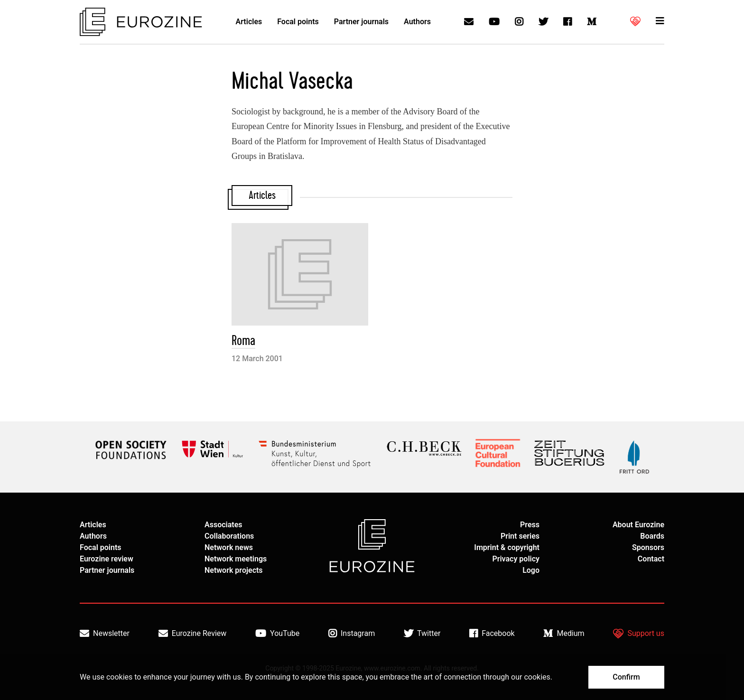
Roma (243, 341)
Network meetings (236, 559)
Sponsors (648, 547)
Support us (639, 634)
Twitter (422, 634)
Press (530, 525)
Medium (564, 634)
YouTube (277, 634)
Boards (652, 536)
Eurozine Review (193, 634)
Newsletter (105, 634)
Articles (249, 22)
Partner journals (361, 22)
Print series (520, 536)
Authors (417, 22)
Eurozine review (107, 559)
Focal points (298, 22)
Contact (651, 559)
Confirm (626, 677)
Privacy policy (516, 559)
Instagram (352, 634)
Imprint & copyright (507, 547)
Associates (223, 525)
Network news (229, 547)
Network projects (234, 570)
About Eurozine (638, 525)
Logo (531, 570)
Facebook (492, 634)
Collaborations (229, 536)
